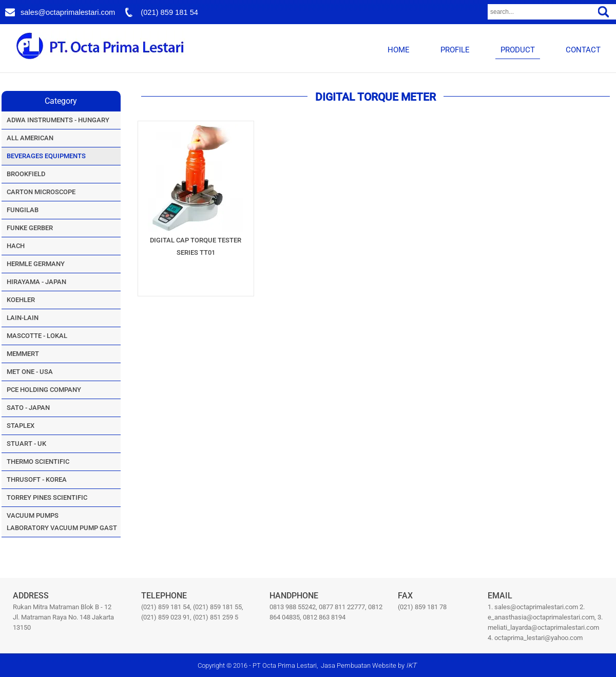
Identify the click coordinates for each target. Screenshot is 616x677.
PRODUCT (518, 50)
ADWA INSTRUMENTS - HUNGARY (58, 120)
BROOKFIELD (26, 174)
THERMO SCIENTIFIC (38, 462)
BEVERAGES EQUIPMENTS (46, 156)
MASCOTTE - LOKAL (37, 336)
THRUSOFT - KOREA (37, 479)
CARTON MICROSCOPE (41, 192)
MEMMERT (23, 354)
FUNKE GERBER (30, 228)
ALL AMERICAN (30, 138)
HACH (16, 246)
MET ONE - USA (30, 372)
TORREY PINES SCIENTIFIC (47, 497)
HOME (399, 50)
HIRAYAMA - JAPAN (36, 282)
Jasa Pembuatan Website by (369, 665)
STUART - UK (26, 444)
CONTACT (583, 50)
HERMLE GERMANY (36, 264)
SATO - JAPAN (28, 408)
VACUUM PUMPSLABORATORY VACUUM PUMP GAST (62, 522)
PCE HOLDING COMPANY (44, 390)
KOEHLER (21, 300)
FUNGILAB (23, 210)
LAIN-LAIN (23, 318)
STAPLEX (21, 426)
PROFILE (455, 50)
